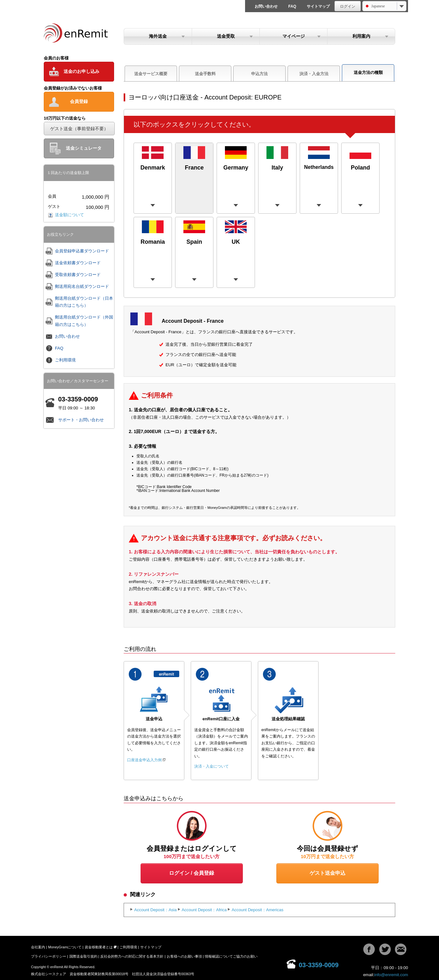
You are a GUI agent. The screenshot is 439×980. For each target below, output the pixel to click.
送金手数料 (205, 74)
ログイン (348, 6)
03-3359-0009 (319, 965)
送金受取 (226, 36)
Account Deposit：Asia (155, 910)
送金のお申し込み (81, 71)
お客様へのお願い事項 (184, 956)
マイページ (294, 36)
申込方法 (259, 74)
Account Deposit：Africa (204, 910)
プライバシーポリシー (49, 956)
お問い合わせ (266, 6)
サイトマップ (318, 6)
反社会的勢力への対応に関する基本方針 (132, 956)
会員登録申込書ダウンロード (82, 251)
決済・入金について (212, 766)
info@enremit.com (391, 975)
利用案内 (361, 36)
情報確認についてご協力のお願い (231, 956)
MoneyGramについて (65, 947)
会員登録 (79, 101)
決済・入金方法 (314, 74)
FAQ (292, 6)
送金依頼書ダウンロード (78, 263)
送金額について (66, 215)
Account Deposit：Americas (258, 910)
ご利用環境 (65, 360)
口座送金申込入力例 (144, 760)
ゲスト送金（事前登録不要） (79, 129)
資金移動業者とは (99, 947)
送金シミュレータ (84, 148)
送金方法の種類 (368, 72)
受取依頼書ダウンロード (78, 275)
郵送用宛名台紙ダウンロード (82, 286)
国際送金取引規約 (83, 956)
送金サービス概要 (151, 74)
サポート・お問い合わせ (81, 420)
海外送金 (158, 36)
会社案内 (38, 947)
